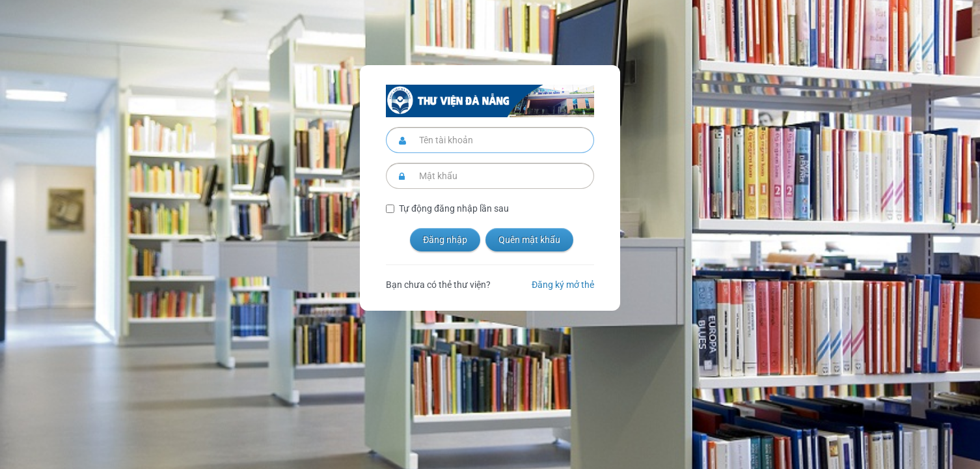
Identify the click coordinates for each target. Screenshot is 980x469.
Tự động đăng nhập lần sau (454, 208)
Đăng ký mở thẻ (563, 285)
